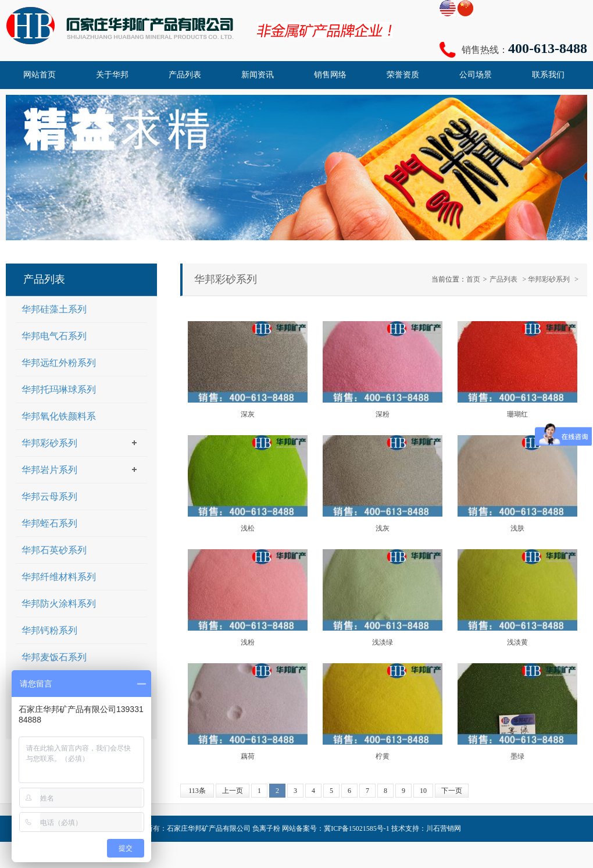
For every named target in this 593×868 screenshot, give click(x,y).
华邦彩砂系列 (549, 279)
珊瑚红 (517, 414)
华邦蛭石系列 (49, 523)
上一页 (233, 791)
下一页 (452, 791)
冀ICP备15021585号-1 (357, 828)
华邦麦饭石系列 (54, 657)
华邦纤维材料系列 (59, 577)
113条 (197, 791)
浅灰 (383, 528)
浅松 (248, 528)
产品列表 (503, 279)
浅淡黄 (517, 642)
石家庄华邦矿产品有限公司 (209, 828)
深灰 (248, 414)
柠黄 (383, 756)
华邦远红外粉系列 (59, 363)
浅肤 (517, 528)
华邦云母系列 (49, 497)
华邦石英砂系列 (54, 550)
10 (423, 791)
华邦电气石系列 (54, 336)
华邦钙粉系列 (49, 630)
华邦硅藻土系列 (54, 309)
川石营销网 (444, 828)
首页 (473, 279)
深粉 (383, 414)
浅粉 (248, 642)
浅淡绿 (383, 642)
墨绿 (517, 756)
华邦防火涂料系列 (59, 604)
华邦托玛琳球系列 (59, 389)
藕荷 (248, 756)
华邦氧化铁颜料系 (59, 416)
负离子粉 (266, 828)
